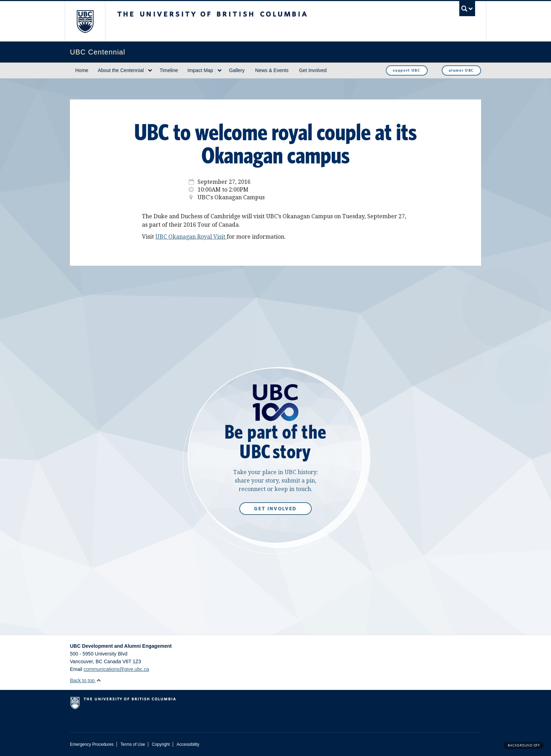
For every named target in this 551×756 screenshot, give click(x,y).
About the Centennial (121, 70)
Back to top (86, 680)
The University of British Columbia (85, 21)
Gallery (237, 70)
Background (524, 745)
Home (82, 70)
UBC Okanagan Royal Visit (191, 237)
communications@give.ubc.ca (116, 669)
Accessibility (188, 744)
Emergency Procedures (92, 744)
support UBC (407, 70)
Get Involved (313, 70)
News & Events (272, 70)
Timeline (169, 70)
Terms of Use (133, 744)
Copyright (161, 744)
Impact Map (200, 70)
